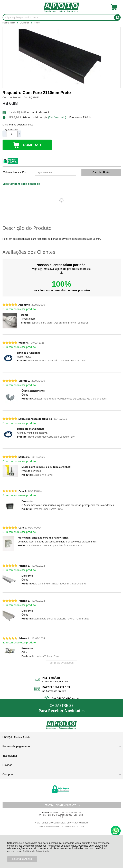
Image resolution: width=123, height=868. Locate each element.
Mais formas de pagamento (18, 125)
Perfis (37, 23)
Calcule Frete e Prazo (16, 172)
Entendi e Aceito (22, 859)
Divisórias (25, 23)
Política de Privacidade (36, 851)
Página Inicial (9, 23)
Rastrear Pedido (22, 737)
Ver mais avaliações (61, 663)
